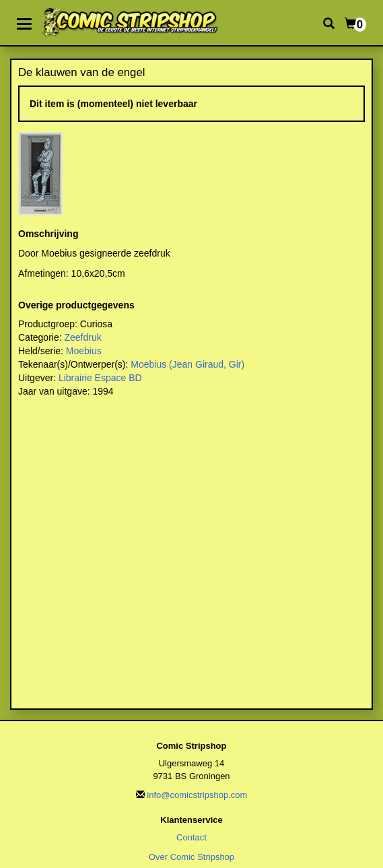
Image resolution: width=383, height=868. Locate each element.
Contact (191, 837)
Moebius (84, 351)
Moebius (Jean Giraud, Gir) (187, 364)
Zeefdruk (82, 337)
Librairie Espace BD (100, 378)
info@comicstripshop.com (197, 795)
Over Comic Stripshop (191, 857)
